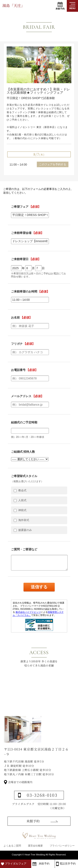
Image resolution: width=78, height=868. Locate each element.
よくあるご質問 (12, 846)
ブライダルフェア (16, 864)
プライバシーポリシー (62, 846)
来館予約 (60, 6)
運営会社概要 (35, 846)
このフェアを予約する (53, 164)
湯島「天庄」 (14, 5)
